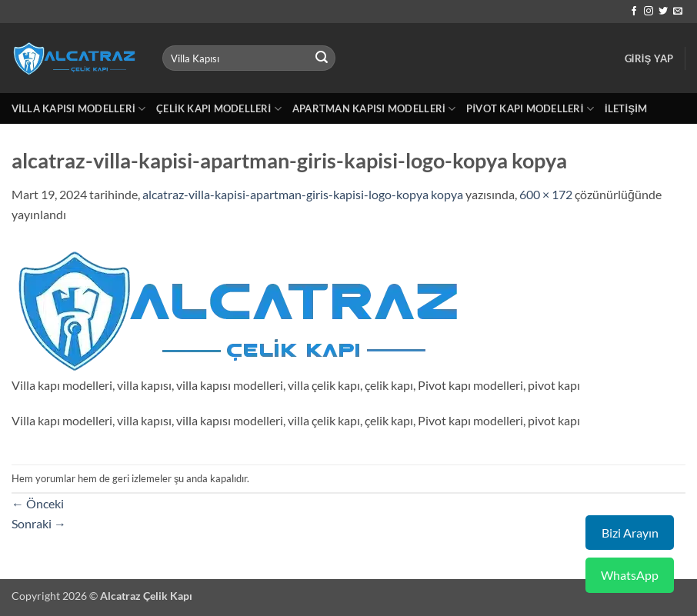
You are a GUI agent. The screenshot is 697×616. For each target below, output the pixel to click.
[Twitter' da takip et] (663, 12)
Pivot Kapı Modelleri (530, 109)
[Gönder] (322, 58)
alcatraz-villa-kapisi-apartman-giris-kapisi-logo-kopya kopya (303, 194)
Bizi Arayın (630, 533)
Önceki (38, 503)
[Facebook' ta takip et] (634, 12)
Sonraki (39, 523)
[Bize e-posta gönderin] (678, 12)
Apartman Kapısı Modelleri (374, 109)
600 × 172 (546, 194)
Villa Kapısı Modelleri (78, 109)
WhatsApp (630, 575)
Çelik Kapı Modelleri (219, 109)
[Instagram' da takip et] (649, 12)
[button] (649, 58)
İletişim (626, 108)
